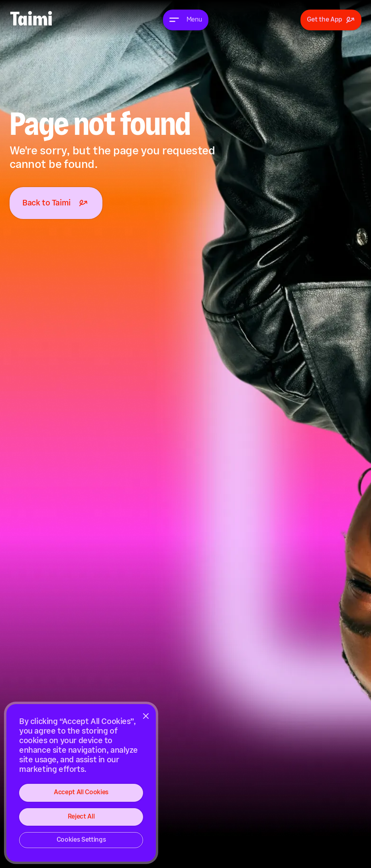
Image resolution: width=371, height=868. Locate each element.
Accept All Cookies (81, 792)
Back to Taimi (56, 203)
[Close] (146, 716)
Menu (194, 20)
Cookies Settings (81, 840)
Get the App (331, 20)
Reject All (81, 817)
